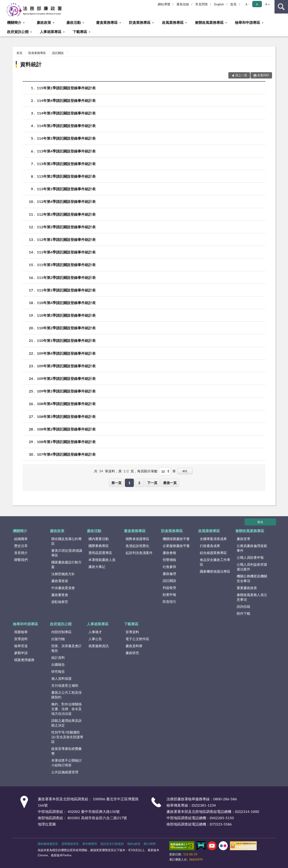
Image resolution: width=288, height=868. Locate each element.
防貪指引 (169, 601)
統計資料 (58, 657)
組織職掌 (21, 539)
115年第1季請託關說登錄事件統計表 (66, 88)
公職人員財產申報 (250, 557)
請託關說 (58, 53)
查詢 (281, 7)
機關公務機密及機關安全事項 (252, 578)
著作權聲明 (90, 844)
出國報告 (58, 664)
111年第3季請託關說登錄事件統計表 (66, 265)
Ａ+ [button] (267, 4)
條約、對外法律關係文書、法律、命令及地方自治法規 (66, 709)
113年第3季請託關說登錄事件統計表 (66, 164)
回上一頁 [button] (241, 75)
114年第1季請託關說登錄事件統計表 (66, 138)
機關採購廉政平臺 (176, 539)
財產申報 (169, 594)
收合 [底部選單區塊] (260, 522)
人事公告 (95, 639)
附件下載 (243, 613)
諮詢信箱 (243, 606)
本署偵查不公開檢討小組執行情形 (66, 763)
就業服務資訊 (99, 646)
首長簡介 (21, 553)
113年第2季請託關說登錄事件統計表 (66, 176)
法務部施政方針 (63, 574)
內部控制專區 (61, 632)
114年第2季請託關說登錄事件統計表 (66, 126)
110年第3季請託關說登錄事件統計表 (66, 315)
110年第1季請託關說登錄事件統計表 (66, 340)
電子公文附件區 (137, 639)
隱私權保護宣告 (48, 844)
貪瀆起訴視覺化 (137, 546)
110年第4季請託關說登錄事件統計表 (66, 303)
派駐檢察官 (60, 602)
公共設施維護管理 (65, 772)
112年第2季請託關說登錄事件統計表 (66, 227)
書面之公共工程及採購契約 (66, 695)
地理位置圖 (47, 824)
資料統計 (31, 64)
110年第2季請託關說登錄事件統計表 (66, 328)
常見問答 (202, 4)
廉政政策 (44, 22)
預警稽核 (169, 560)
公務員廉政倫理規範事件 (252, 548)
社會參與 (169, 567)
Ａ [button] (257, 4)
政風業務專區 (173, 22)
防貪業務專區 (140, 22)
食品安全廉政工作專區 (215, 562)
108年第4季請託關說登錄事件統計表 (66, 404)
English (219, 4)
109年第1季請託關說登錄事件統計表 (66, 391)
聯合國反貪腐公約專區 (66, 541)
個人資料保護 (61, 678)
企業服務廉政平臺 (176, 546)
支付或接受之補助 (65, 685)
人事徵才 (95, 632)
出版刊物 (58, 639)
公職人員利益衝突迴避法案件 (252, 567)
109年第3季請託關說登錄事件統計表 (66, 366)
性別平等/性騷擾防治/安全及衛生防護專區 (67, 737)
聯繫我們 (21, 560)
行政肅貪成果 (210, 546)
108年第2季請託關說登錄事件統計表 (66, 429)
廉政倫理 (169, 574)
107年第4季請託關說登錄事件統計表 (66, 454)
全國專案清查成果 (213, 539)
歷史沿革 (21, 546)
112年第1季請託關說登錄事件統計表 (66, 239)
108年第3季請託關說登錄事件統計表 (66, 416)
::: (4, 3)
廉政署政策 (60, 581)
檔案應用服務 (24, 660)
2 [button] (139, 483)
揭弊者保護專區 (137, 539)
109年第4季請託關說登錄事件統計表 (66, 353)
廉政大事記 (97, 567)
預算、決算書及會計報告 (66, 648)
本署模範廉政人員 (102, 560)
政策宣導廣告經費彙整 (66, 751)
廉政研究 (132, 653)
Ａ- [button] (247, 4)
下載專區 (80, 32)
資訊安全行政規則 (112, 844)
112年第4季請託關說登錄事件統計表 (66, 201)
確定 (185, 471)
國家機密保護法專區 (215, 571)
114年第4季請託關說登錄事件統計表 (66, 100)
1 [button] (129, 483)
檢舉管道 (21, 646)
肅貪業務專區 (107, 22)
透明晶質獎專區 (100, 553)
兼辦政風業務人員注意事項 (252, 597)
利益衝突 (169, 588)
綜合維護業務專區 (213, 553)
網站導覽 (164, 4)
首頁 (233, 4)
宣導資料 (21, 639)
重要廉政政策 (247, 588)
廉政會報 (169, 553)
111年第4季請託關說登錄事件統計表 (66, 252)
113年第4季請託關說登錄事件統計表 (66, 151)
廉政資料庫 (134, 646)
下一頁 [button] (152, 483)
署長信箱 (183, 4)
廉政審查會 (60, 595)
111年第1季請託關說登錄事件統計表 (66, 290)
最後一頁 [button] (170, 483)
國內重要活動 (99, 539)
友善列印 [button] (263, 75)
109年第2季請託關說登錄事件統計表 (66, 378)
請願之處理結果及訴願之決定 (66, 723)
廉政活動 (74, 22)
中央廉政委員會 (63, 588)
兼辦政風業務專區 (209, 22)
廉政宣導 (243, 539)
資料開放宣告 (70, 844)
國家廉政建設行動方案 (66, 564)
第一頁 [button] (116, 483)
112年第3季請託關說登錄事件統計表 (66, 214)
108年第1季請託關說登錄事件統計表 (66, 442)
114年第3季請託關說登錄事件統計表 (66, 113)
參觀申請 (21, 653)
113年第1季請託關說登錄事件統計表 (66, 189)
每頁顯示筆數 (147, 471)
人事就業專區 (51, 32)
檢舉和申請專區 (247, 22)
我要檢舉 (21, 632)
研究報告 (58, 671)
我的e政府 (134, 844)
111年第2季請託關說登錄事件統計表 (66, 277)
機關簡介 (14, 22)
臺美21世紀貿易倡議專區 (67, 553)
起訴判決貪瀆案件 (139, 553)
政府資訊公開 (18, 32)
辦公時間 (150, 844)
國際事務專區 (99, 546)
